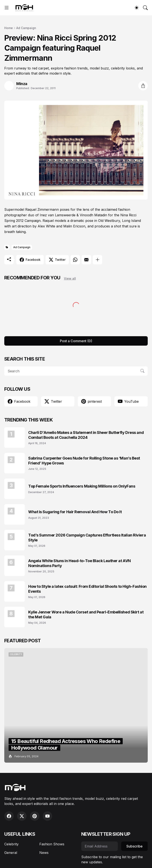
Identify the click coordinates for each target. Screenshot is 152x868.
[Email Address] (100, 846)
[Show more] (97, 260)
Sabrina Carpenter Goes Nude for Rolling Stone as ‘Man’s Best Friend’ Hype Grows (84, 461)
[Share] (143, 86)
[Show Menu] (7, 8)
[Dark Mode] (137, 8)
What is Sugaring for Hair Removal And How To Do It (75, 512)
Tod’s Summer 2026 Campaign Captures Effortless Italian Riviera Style (87, 538)
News (44, 853)
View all (70, 278)
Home (9, 28)
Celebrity (11, 844)
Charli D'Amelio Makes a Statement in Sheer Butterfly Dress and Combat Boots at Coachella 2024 (86, 435)
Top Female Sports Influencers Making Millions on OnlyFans (82, 486)
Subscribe (134, 846)
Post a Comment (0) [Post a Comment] (76, 341)
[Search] (145, 8)
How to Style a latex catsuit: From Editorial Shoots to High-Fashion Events (87, 589)
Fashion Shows (52, 844)
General (11, 853)
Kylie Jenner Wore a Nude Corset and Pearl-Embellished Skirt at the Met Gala (86, 615)
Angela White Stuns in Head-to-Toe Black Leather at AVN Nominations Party (80, 563)
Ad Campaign (26, 28)
